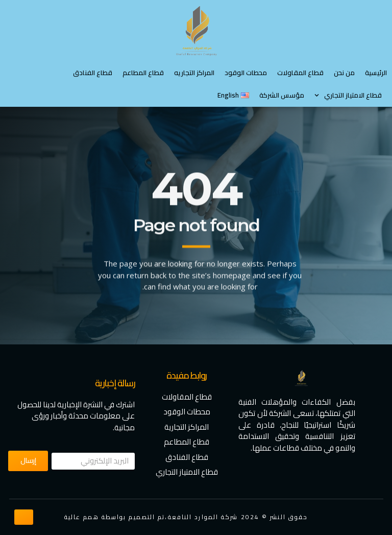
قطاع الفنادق (93, 73)
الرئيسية (376, 73)
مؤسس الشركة (282, 95)
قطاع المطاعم (143, 73)
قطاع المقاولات (300, 73)
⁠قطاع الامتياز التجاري (348, 95)
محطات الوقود (246, 73)
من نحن (344, 73)
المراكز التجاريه (194, 73)
